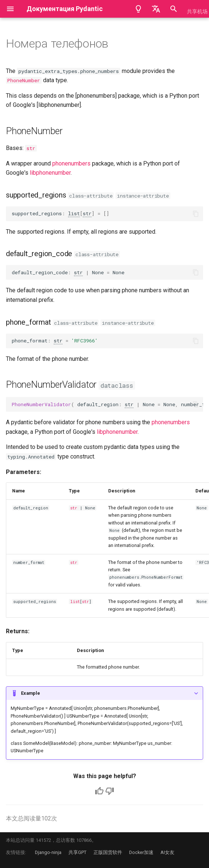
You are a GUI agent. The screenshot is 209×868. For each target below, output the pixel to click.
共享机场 (197, 11)
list (74, 213)
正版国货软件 (108, 852)
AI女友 (167, 852)
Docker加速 (141, 852)
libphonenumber (50, 173)
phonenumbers (71, 163)
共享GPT (77, 852)
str (31, 148)
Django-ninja (48, 852)
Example (31, 693)
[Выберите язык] (156, 9)
